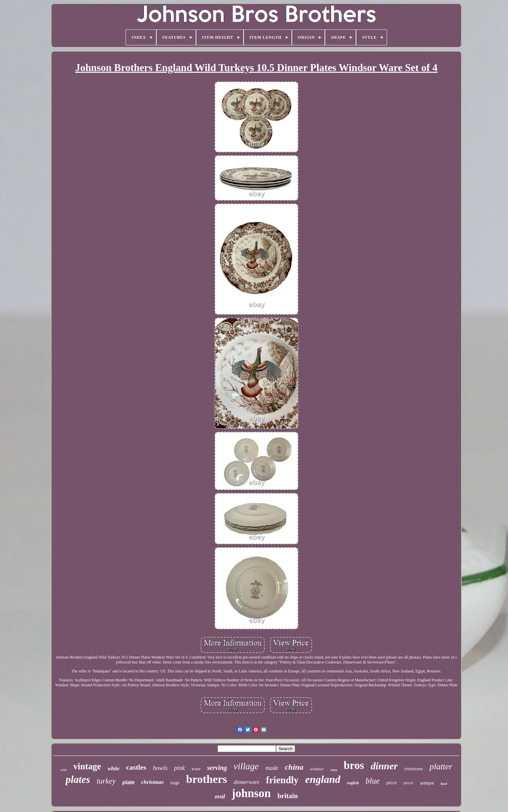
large (175, 783)
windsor (317, 769)
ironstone (413, 769)
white (114, 769)
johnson (251, 793)
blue (373, 781)
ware (196, 769)
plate (128, 782)
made (272, 768)
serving (217, 768)
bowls (160, 768)
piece (392, 783)
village (246, 766)
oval (220, 796)
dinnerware (247, 782)
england (323, 779)
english (353, 783)
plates (78, 779)
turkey (106, 781)
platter (441, 767)
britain (288, 796)
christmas (152, 782)
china (294, 767)
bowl (444, 784)
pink (180, 768)
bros (354, 765)
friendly (282, 780)
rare (334, 770)
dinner (384, 766)
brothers (207, 779)
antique (427, 783)
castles (136, 767)
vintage (87, 766)
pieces (409, 783)
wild (63, 770)
